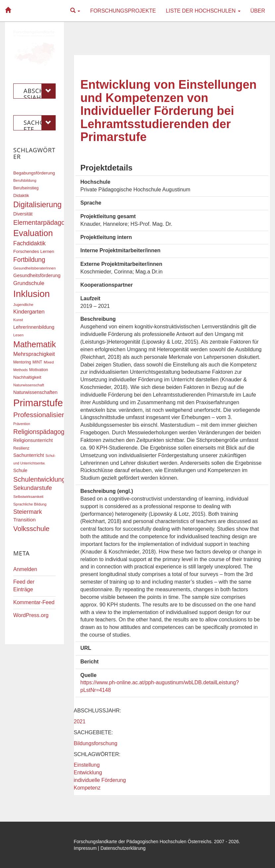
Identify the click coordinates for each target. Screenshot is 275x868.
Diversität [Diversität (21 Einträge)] (23, 214)
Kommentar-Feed (34, 602)
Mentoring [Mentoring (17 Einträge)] (22, 362)
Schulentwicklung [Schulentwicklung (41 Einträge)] (39, 479)
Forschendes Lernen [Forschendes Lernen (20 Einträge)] (34, 251)
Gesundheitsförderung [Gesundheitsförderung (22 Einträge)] (37, 275)
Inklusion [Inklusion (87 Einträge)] (31, 294)
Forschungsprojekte (123, 11)
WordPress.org (31, 615)
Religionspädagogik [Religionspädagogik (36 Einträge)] (41, 432)
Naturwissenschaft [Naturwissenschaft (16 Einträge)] (29, 385)
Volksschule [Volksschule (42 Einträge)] (31, 529)
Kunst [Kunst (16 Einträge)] (18, 320)
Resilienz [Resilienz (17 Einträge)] (21, 448)
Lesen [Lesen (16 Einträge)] (18, 335)
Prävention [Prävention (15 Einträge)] (22, 424)
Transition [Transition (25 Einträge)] (25, 520)
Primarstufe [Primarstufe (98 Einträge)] (38, 403)
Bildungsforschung (96, 743)
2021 (80, 722)
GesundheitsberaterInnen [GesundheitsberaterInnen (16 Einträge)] (34, 268)
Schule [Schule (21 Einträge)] (20, 470)
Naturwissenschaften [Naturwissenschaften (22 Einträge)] (35, 392)
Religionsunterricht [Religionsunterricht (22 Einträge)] (33, 440)
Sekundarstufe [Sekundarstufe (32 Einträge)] (33, 488)
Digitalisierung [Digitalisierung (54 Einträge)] (37, 205)
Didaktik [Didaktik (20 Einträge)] (21, 195)
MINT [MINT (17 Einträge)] (37, 362)
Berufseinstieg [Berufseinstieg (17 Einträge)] (26, 188)
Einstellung (87, 765)
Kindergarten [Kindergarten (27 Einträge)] (29, 312)
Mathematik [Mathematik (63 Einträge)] (35, 344)
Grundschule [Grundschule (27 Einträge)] (29, 283)
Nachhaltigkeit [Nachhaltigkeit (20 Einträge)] (27, 377)
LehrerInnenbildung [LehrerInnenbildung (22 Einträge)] (34, 327)
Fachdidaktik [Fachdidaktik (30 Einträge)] (29, 243)
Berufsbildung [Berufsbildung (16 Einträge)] (25, 180)
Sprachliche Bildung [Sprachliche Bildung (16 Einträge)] (30, 504)
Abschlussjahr (40, 91)
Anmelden (25, 569)
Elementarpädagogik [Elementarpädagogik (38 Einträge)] (43, 222)
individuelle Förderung (100, 780)
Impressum (85, 848)
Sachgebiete (40, 123)
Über (258, 11)
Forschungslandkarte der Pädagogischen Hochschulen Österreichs (143, 842)
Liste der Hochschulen (203, 11)
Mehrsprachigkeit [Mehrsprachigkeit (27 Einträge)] (34, 354)
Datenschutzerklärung (123, 848)
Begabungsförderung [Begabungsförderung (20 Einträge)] (34, 173)
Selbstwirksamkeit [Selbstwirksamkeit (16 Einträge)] (28, 497)
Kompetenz (87, 788)
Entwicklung (88, 772)
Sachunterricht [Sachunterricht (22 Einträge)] (29, 455)
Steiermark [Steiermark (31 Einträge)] (28, 512)
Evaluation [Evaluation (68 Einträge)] (33, 233)
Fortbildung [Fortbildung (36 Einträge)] (29, 260)
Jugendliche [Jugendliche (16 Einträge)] (23, 305)
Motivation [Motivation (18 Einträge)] (39, 370)
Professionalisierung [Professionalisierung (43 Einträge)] (44, 415)
